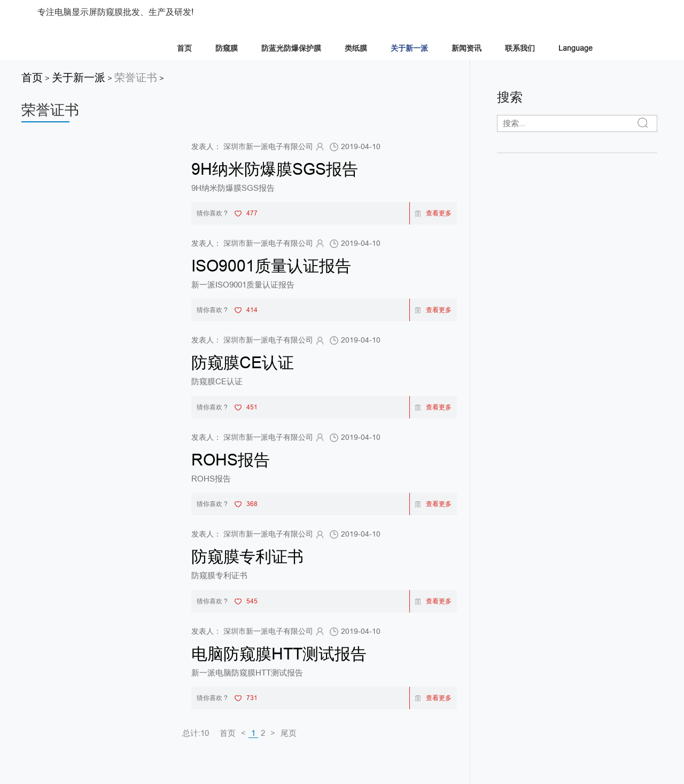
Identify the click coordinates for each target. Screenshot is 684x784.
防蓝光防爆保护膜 (291, 48)
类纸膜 (356, 48)
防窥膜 (227, 48)
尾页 (289, 733)
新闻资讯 (467, 48)
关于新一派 (409, 48)
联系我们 (520, 48)
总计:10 (196, 733)
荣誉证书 (136, 77)
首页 (184, 48)
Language (576, 48)
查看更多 (433, 213)
